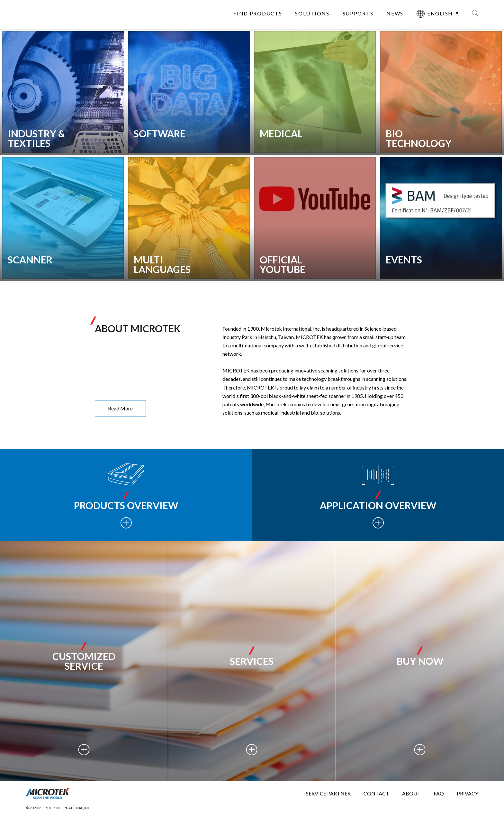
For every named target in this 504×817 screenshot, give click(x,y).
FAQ (439, 793)
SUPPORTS (358, 13)
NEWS (395, 13)
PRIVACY (468, 793)
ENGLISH (435, 14)
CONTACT (376, 793)
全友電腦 (50, 14)
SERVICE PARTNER (328, 793)
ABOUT (411, 793)
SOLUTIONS (312, 13)
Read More (120, 408)
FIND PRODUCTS (258, 13)
